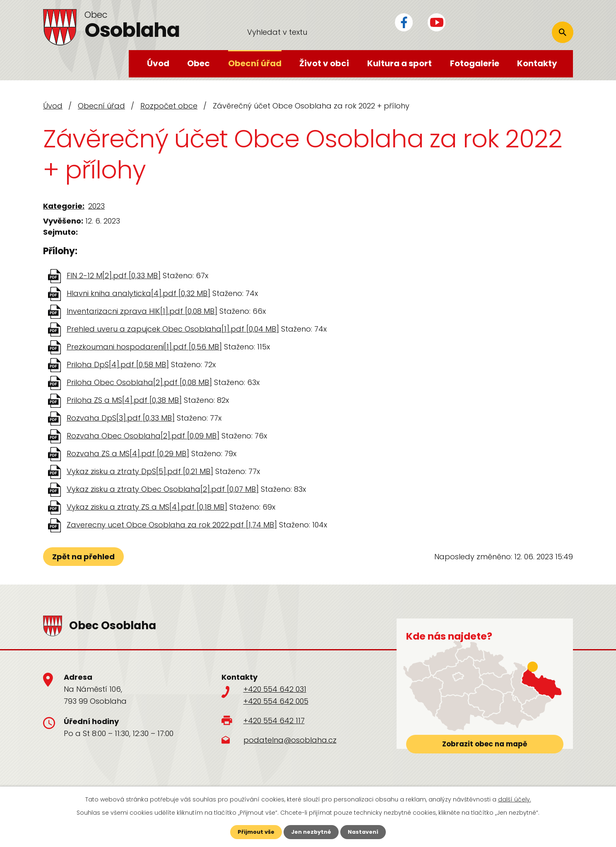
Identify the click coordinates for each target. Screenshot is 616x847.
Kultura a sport (399, 63)
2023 (96, 206)
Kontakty (537, 63)
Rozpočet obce (169, 106)
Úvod (158, 63)
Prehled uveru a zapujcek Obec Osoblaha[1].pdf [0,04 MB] (173, 329)
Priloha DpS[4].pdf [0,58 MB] (118, 365)
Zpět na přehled (85, 557)
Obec (199, 63)
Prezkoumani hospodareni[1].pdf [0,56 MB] (144, 347)
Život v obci (324, 63)
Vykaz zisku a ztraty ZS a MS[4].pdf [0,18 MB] (147, 507)
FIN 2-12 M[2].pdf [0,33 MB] (114, 276)
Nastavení (366, 832)
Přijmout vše (253, 832)
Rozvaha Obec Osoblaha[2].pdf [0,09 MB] (143, 436)
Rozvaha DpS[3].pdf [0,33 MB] (121, 418)
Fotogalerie (475, 63)
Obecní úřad (255, 63)
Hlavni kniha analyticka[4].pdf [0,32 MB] (138, 293)
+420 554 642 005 (276, 701)
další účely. (515, 799)
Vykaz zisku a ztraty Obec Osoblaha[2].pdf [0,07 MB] (163, 489)
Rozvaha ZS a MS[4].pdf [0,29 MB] (128, 454)
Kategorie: (64, 206)
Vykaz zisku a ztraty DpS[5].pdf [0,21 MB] (140, 471)
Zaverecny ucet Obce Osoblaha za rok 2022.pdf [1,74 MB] (172, 525)
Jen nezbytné (311, 832)
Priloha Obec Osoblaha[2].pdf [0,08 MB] (139, 382)
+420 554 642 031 (275, 689)
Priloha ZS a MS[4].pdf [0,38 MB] (124, 400)
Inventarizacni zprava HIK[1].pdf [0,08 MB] (142, 311)
